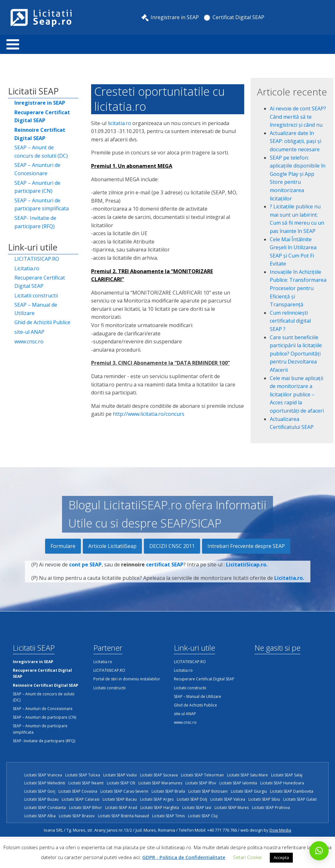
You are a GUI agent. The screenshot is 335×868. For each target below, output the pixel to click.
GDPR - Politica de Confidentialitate (184, 857)
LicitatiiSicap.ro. (247, 570)
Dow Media (280, 830)
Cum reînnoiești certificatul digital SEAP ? (290, 321)
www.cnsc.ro (29, 341)
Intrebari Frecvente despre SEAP (246, 546)
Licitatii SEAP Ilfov (201, 783)
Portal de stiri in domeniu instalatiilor (127, 679)
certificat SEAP (165, 570)
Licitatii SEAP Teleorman (202, 775)
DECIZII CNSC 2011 (172, 546)
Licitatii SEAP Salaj (287, 775)
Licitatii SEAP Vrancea (43, 775)
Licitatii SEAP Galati (300, 799)
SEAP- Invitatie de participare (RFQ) (35, 222)
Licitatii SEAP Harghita (160, 808)
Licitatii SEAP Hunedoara (282, 783)
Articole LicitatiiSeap (112, 546)
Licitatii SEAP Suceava (159, 775)
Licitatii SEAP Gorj (40, 791)
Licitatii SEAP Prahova (271, 808)
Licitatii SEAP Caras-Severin (124, 791)
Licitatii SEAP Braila (168, 791)
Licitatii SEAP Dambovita (292, 791)
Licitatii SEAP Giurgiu (249, 791)
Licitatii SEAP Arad (121, 808)
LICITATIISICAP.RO (37, 259)
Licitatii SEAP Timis (168, 816)
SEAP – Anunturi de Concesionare (37, 169)
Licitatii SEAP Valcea (228, 799)
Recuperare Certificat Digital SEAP (40, 282)
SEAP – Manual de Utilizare (36, 309)
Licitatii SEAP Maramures (160, 783)
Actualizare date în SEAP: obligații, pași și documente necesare (296, 141)
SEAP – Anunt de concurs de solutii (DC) (41, 152)
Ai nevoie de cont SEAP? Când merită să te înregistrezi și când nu (298, 117)
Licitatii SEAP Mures (232, 808)
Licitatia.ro (27, 268)
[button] (319, 851)
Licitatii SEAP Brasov (77, 816)
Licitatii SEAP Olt (121, 783)
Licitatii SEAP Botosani (208, 791)
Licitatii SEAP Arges (157, 799)
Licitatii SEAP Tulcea (83, 775)
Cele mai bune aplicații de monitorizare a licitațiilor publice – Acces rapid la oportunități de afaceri (297, 394)
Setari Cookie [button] (247, 857)
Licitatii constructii (36, 296)
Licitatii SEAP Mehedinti (45, 783)
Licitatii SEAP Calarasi (81, 799)
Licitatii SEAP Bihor (86, 808)
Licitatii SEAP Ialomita (238, 783)
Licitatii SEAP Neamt (86, 783)
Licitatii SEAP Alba (40, 816)
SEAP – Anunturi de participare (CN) (37, 187)
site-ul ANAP (29, 332)
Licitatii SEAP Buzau (41, 799)
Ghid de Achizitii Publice (42, 322)
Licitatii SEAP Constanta (45, 808)
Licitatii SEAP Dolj (192, 799)
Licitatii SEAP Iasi (197, 808)
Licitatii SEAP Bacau (120, 799)
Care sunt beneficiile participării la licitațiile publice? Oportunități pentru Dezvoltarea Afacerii (296, 354)
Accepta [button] (281, 857)
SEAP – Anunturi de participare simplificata (42, 205)
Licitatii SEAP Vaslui (120, 775)
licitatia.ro (119, 123)
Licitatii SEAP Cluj (203, 816)
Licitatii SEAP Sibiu (264, 799)
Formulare (63, 546)
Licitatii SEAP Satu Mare (247, 775)
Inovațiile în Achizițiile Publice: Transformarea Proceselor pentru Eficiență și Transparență (298, 288)
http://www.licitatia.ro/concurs (149, 414)
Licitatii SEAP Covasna (78, 791)
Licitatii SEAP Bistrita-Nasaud (123, 816)
